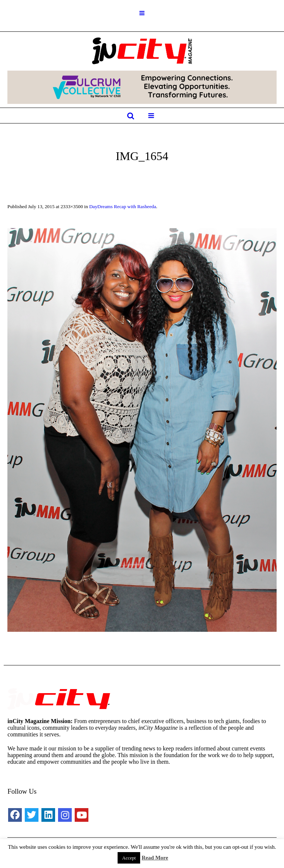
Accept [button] (129, 858)
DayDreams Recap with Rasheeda (123, 206)
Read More (155, 858)
